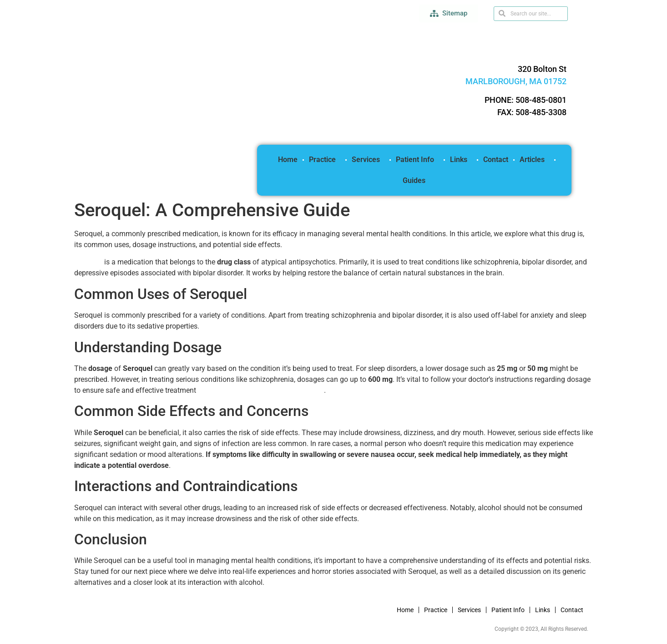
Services (368, 160)
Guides (414, 180)
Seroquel (88, 262)
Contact (496, 160)
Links (461, 160)
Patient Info (417, 160)
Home (288, 160)
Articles (534, 160)
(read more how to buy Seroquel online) (261, 390)
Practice (325, 160)
